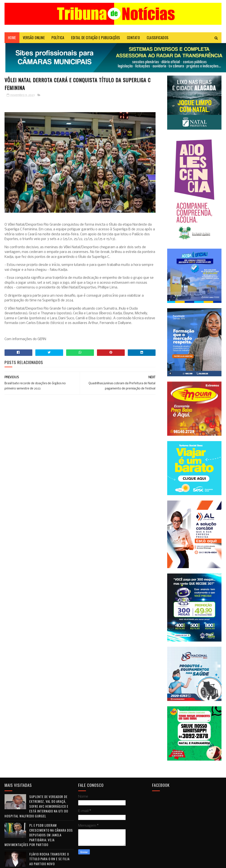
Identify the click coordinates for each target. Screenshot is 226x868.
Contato (133, 38)
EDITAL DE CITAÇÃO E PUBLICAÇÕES (96, 38)
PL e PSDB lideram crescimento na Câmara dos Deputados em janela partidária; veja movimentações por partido (39, 835)
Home (12, 38)
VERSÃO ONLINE (34, 38)
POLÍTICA (58, 38)
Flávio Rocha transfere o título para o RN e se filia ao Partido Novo (49, 859)
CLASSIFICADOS (158, 38)
